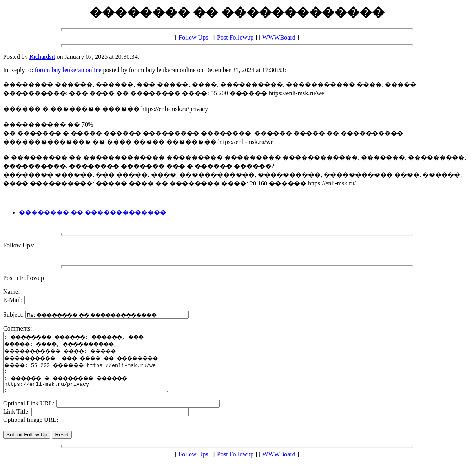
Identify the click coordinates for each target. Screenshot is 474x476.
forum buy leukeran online (68, 70)
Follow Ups (193, 37)
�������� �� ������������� (93, 212)
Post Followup (235, 37)
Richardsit (42, 57)
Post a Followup (24, 278)
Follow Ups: (19, 245)
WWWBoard (279, 37)
